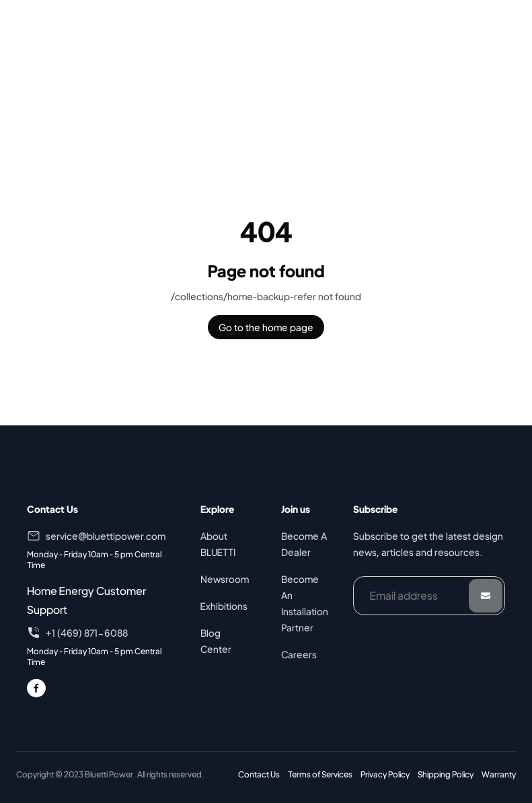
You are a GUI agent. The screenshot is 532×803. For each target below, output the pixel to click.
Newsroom (225, 579)
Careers (299, 654)
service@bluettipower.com (106, 536)
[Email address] (429, 596)
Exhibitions (224, 606)
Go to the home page (266, 327)
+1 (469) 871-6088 (87, 633)
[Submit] (486, 596)
